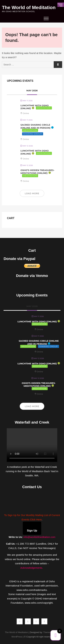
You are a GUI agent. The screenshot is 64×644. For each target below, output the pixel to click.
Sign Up (32, 531)
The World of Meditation (29, 8)
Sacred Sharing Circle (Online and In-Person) (35, 126)
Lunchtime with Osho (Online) (37, 321)
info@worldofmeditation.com (39, 537)
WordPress (17, 637)
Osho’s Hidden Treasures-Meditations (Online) (37, 172)
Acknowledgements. (32, 568)
